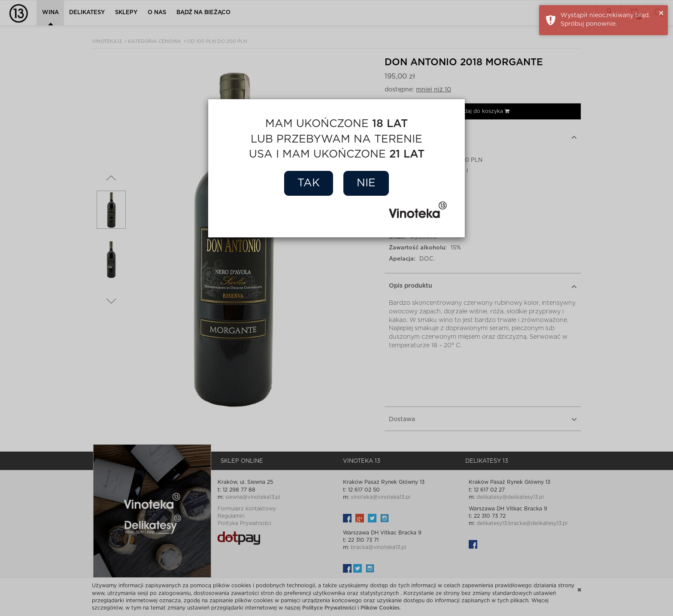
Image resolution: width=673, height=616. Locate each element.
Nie (366, 183)
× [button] (661, 13)
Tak (309, 183)
